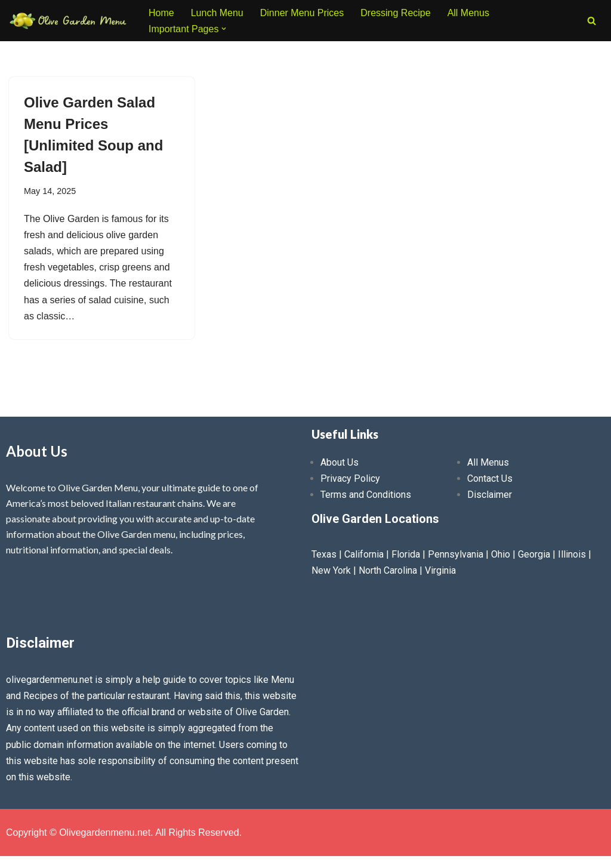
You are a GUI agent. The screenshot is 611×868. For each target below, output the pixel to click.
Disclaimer (490, 495)
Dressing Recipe (395, 13)
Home (161, 13)
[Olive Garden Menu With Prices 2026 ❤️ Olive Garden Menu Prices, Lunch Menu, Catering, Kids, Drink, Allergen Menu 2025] (69, 21)
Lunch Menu (217, 13)
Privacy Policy (350, 478)
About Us (340, 462)
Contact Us (490, 478)
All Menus (468, 13)
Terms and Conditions (366, 495)
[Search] (592, 21)
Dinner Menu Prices (302, 13)
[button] (224, 29)
